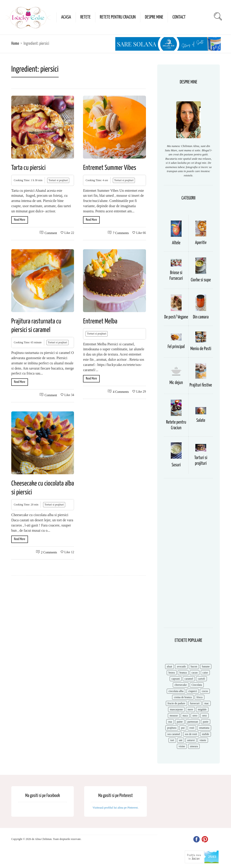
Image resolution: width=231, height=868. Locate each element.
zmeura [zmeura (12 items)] (194, 746)
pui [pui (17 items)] (183, 728)
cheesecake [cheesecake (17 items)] (181, 685)
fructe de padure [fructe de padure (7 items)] (176, 703)
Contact (179, 17)
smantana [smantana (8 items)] (204, 728)
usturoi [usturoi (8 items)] (191, 740)
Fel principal (176, 347)
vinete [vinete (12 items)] (203, 740)
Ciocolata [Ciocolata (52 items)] (197, 685)
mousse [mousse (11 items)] (174, 716)
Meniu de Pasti (201, 349)
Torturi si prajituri (58, 180)
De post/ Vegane (176, 317)
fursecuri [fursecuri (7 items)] (195, 703)
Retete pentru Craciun (118, 17)
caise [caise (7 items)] (205, 673)
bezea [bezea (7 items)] (172, 673)
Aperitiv (201, 243)
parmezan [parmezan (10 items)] (193, 722)
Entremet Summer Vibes (110, 168)
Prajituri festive (201, 385)
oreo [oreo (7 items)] (195, 716)
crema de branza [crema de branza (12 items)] (183, 697)
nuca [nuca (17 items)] (185, 716)
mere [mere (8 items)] (190, 709)
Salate (201, 421)
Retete (85, 17)
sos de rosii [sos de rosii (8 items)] (191, 734)
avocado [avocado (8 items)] (181, 666)
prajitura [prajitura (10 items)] (172, 728)
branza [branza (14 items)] (183, 673)
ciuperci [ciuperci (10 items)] (193, 691)
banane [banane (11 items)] (206, 666)
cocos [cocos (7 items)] (205, 691)
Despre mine (154, 17)
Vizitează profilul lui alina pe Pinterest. (115, 808)
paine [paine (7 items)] (180, 722)
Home (15, 44)
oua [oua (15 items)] (170, 722)
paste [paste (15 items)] (206, 722)
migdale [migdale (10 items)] (202, 709)
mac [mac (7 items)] (207, 703)
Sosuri (176, 465)
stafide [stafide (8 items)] (206, 734)
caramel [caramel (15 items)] (189, 679)
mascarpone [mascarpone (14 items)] (176, 709)
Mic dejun (176, 383)
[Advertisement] (188, 555)
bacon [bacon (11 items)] (194, 666)
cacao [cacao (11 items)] (195, 673)
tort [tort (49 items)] (172, 740)
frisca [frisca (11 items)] (200, 697)
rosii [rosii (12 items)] (192, 728)
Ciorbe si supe (201, 280)
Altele (176, 243)
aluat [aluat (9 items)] (170, 666)
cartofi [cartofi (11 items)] (201, 679)
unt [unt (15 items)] (181, 740)
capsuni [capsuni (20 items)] (176, 679)
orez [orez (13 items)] (204, 716)
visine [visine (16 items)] (182, 746)
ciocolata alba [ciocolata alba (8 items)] (176, 691)
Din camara (201, 317)
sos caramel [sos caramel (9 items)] (174, 734)
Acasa (66, 17)
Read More (20, 220)
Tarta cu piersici (28, 168)
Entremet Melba (100, 321)
